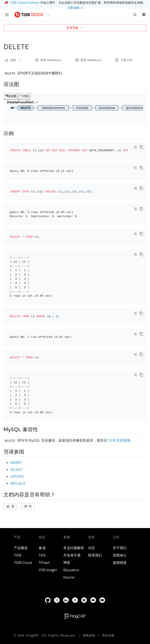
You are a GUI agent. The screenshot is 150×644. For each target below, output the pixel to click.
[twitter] (57, 541)
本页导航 (75, 28)
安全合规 (108, 576)
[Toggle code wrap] (135, 147)
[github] (48, 541)
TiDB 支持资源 (119, 381)
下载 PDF (124, 60)
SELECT (16, 411)
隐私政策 (89, 576)
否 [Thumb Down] (28, 447)
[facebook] (75, 541)
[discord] (93, 541)
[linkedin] (66, 541)
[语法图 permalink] (22, 84)
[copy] (141, 147)
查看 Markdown (89, 60)
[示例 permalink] (17, 133)
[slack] (84, 541)
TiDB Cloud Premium (25, 3)
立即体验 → (75, 8)
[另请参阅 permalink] (28, 393)
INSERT (16, 404)
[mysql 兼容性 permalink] (41, 371)
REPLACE (18, 425)
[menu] (7, 15)
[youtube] (102, 541)
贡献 (13, 60)
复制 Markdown (48, 60)
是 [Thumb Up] (10, 447)
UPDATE (17, 418)
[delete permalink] (32, 47)
